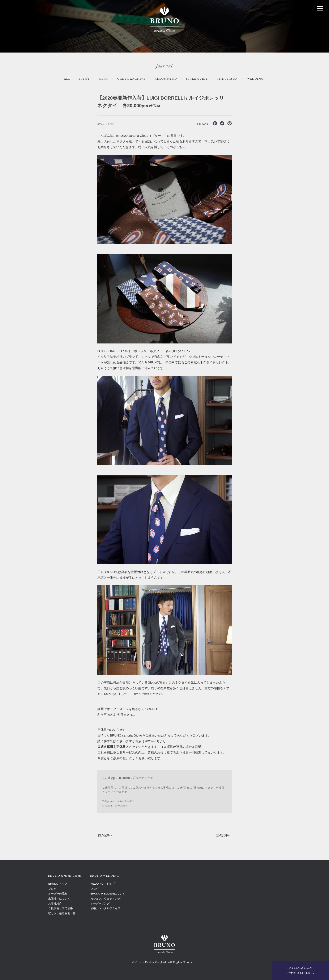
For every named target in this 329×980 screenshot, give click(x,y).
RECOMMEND (166, 78)
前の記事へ (106, 835)
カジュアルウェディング (105, 898)
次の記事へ (223, 835)
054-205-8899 (127, 801)
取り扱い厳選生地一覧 (62, 913)
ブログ (52, 889)
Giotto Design (145, 962)
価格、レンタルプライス (105, 908)
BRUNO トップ (58, 884)
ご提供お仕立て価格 (61, 908)
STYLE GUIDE (198, 78)
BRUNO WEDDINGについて (108, 894)
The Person (230, 78)
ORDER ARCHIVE (130, 78)
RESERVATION (301, 971)
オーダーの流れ (58, 894)
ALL (63, 78)
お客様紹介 (55, 903)
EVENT (80, 78)
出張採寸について (59, 898)
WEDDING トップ (102, 884)
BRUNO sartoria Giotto (165, 923)
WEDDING (260, 78)
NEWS (100, 78)
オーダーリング (100, 903)
